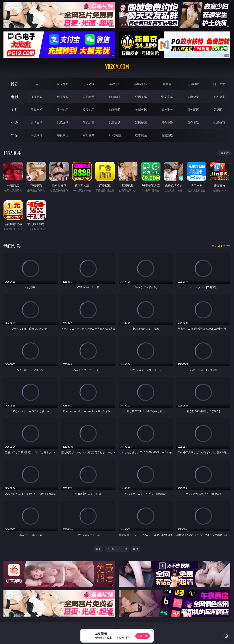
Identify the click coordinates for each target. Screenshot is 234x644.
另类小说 (167, 122)
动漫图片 (115, 110)
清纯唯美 (167, 110)
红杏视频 (141, 135)
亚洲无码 (37, 97)
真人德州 (63, 84)
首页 (98, 549)
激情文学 (37, 122)
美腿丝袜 (141, 110)
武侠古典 (115, 122)
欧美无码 (63, 97)
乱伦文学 (63, 122)
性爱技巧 (219, 122)
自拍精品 (89, 97)
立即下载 (143, 636)
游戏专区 (115, 84)
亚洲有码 (141, 97)
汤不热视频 (115, 135)
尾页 (136, 549)
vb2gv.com (117, 67)
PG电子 (36, 84)
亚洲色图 (63, 110)
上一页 (111, 549)
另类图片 (219, 110)
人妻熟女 (193, 97)
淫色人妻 (89, 122)
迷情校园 (141, 122)
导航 (14, 135)
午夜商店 (63, 135)
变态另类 (219, 97)
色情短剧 (167, 135)
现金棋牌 (193, 84)
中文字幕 (167, 97)
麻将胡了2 (141, 84)
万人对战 (89, 84)
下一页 (123, 549)
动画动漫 (115, 97)
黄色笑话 (193, 122)
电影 (14, 97)
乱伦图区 (193, 110)
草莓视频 (89, 135)
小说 (14, 122)
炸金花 (167, 84)
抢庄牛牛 (219, 84)
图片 (14, 110)
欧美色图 (89, 110)
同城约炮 (37, 135)
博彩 (14, 84)
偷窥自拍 (37, 110)
